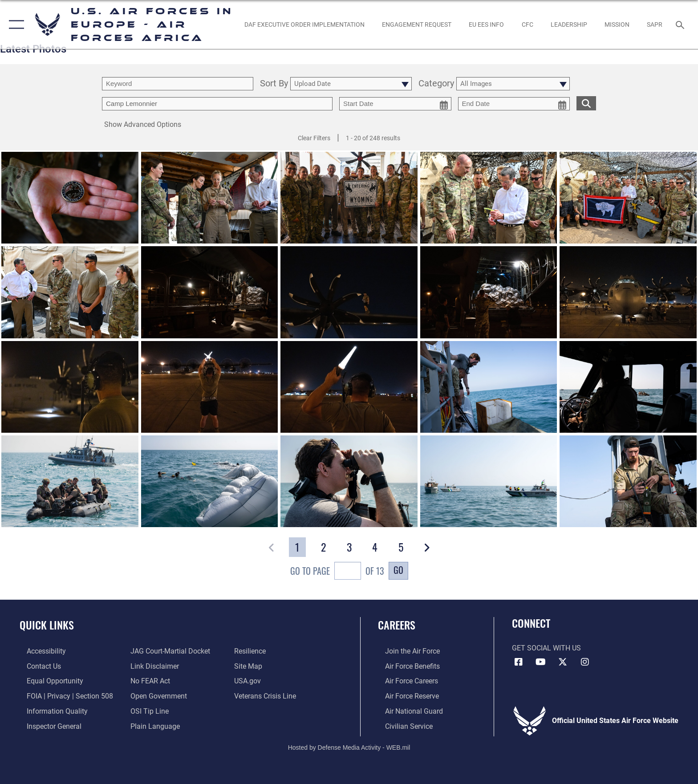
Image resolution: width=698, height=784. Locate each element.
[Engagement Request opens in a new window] (416, 24)
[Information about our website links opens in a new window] (152, 666)
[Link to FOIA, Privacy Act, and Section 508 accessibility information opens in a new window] (63, 696)
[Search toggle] (681, 24)
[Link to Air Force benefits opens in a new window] (405, 666)
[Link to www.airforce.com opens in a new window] (405, 651)
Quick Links (47, 625)
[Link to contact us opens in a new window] (37, 666)
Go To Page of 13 (337, 572)
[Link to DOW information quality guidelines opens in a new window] (50, 710)
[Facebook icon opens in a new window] (519, 662)
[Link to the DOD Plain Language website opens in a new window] (153, 725)
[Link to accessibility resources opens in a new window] (39, 651)
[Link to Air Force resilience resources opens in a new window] (252, 651)
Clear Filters (314, 138)
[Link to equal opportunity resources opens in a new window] (48, 681)
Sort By (274, 84)
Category (436, 84)
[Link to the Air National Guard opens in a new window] (407, 710)
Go (398, 570)
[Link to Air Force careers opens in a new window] (404, 681)
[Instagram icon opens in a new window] (585, 662)
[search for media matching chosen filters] (586, 103)
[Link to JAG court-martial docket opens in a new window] (168, 651)
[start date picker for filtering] (395, 104)
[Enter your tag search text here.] (217, 104)
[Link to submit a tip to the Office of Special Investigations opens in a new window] (147, 710)
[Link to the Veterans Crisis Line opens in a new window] (267, 696)
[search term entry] (178, 84)
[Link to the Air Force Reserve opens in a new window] (405, 696)
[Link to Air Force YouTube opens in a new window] (540, 662)
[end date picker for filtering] (514, 104)
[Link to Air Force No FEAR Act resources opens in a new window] (148, 681)
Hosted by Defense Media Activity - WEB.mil (349, 746)
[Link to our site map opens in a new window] (250, 666)
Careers (397, 625)
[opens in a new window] (304, 24)
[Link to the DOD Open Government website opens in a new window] (156, 696)
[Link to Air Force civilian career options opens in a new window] (402, 725)
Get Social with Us (546, 648)
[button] (14, 24)
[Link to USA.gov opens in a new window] (250, 681)
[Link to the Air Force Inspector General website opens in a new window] (47, 725)
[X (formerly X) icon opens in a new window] (563, 662)
